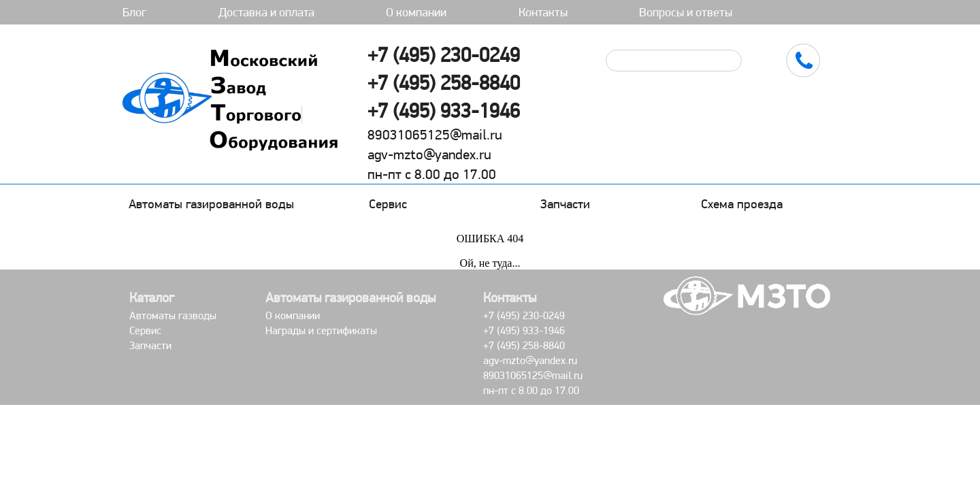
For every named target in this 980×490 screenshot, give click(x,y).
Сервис (388, 203)
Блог (134, 12)
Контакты (543, 12)
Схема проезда (742, 203)
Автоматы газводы (173, 315)
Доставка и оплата (266, 12)
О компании (416, 12)
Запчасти (565, 203)
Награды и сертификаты (321, 330)
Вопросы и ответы (686, 12)
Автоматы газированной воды (211, 203)
